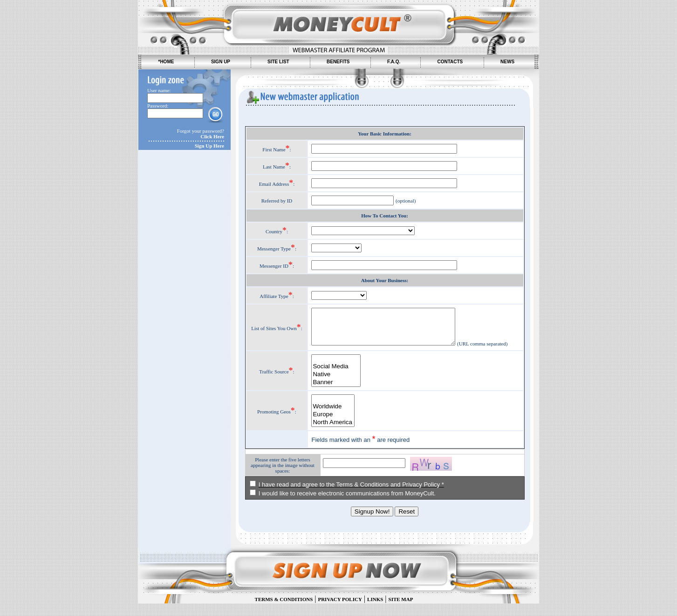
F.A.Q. (394, 62)
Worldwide (329, 419)
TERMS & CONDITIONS (284, 612)
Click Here (212, 136)
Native (332, 387)
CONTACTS (450, 62)
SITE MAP (401, 612)
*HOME (166, 62)
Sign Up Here (209, 146)
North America (329, 435)
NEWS (507, 62)
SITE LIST (278, 62)
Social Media (332, 379)
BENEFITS (338, 62)
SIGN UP (221, 62)
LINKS (375, 612)
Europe (329, 427)
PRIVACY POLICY (340, 612)
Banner (332, 395)
